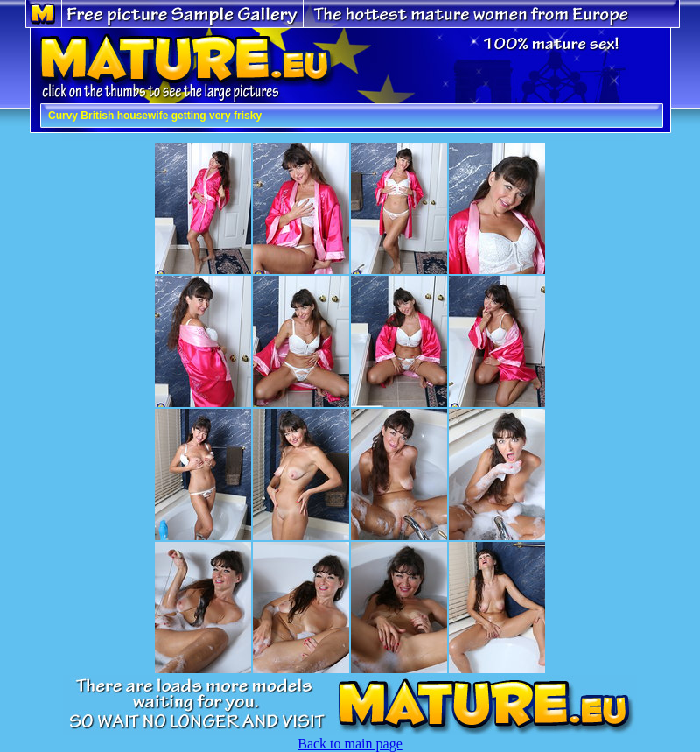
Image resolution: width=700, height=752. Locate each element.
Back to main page (350, 744)
